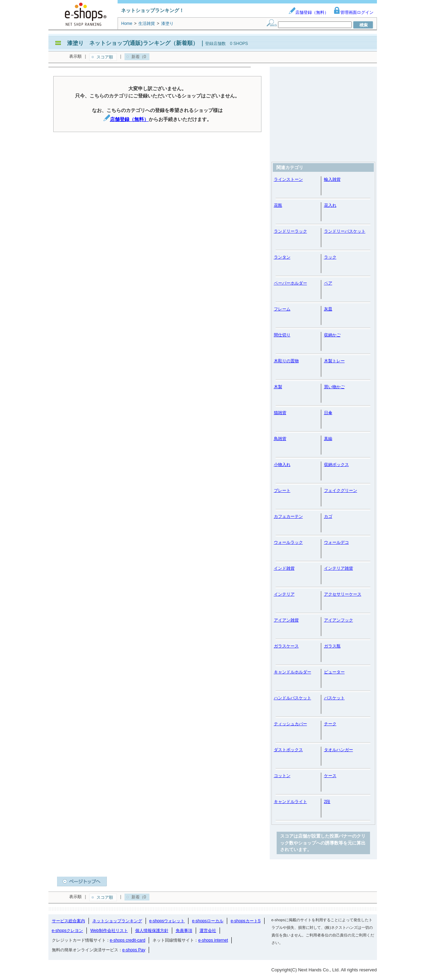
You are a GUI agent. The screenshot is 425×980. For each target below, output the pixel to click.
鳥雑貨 (280, 439)
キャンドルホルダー (293, 672)
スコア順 (105, 57)
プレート (282, 491)
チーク (330, 724)
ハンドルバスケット (293, 698)
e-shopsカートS (246, 921)
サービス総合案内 (68, 921)
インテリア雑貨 (339, 568)
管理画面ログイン (353, 12)
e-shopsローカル (208, 921)
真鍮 (328, 439)
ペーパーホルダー (290, 283)
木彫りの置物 (286, 361)
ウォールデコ (336, 542)
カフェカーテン (288, 516)
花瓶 (278, 205)
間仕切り (282, 335)
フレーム (282, 309)
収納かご (332, 335)
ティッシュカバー (290, 724)
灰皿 (328, 309)
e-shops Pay (134, 950)
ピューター (334, 672)
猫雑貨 (280, 413)
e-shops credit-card (128, 940)
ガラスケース (286, 646)
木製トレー (334, 361)
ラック (330, 257)
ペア (328, 283)
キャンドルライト (290, 802)
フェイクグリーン (341, 491)
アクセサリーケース (343, 594)
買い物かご (334, 387)
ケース (330, 776)
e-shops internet (213, 940)
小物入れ (282, 465)
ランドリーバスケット (345, 231)
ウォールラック (288, 542)
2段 (327, 802)
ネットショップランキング (117, 921)
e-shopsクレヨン (68, 931)
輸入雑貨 (332, 179)
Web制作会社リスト (109, 931)
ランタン (282, 257)
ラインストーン (288, 179)
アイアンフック (339, 620)
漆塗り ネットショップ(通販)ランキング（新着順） (133, 43)
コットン (282, 776)
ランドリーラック (290, 231)
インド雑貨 (284, 568)
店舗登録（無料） (308, 12)
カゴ (328, 516)
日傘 (328, 413)
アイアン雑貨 (286, 620)
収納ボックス (336, 465)
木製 (278, 387)
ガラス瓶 (332, 646)
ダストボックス (288, 750)
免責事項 (184, 931)
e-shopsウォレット (167, 921)
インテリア (284, 594)
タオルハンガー (339, 750)
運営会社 (208, 931)
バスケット (334, 698)
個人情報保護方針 (152, 931)
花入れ (330, 205)
